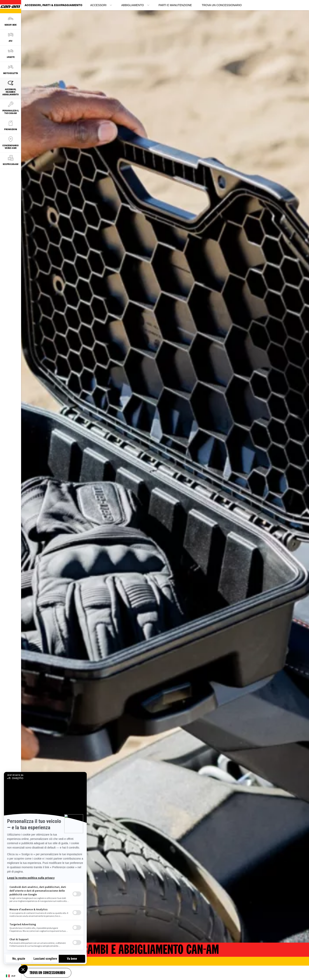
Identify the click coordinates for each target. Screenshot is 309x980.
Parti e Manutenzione (175, 5)
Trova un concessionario (222, 5)
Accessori (98, 5)
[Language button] (11, 976)
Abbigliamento (132, 5)
